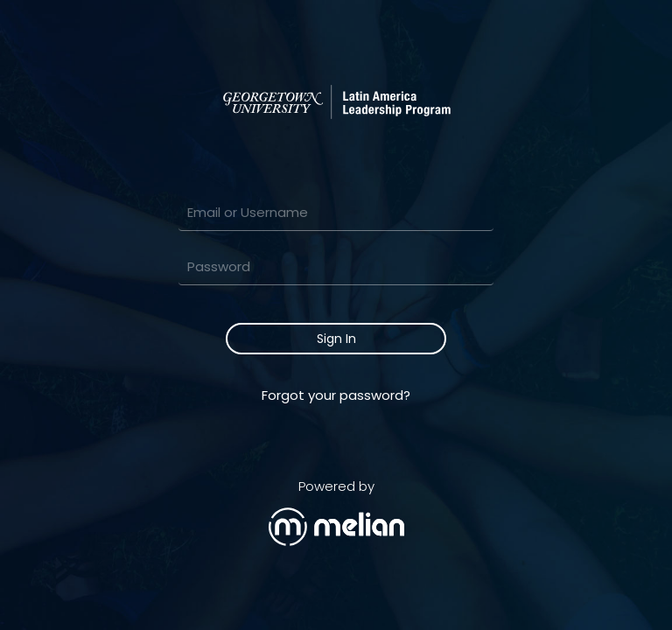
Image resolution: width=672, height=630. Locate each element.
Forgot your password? (336, 395)
